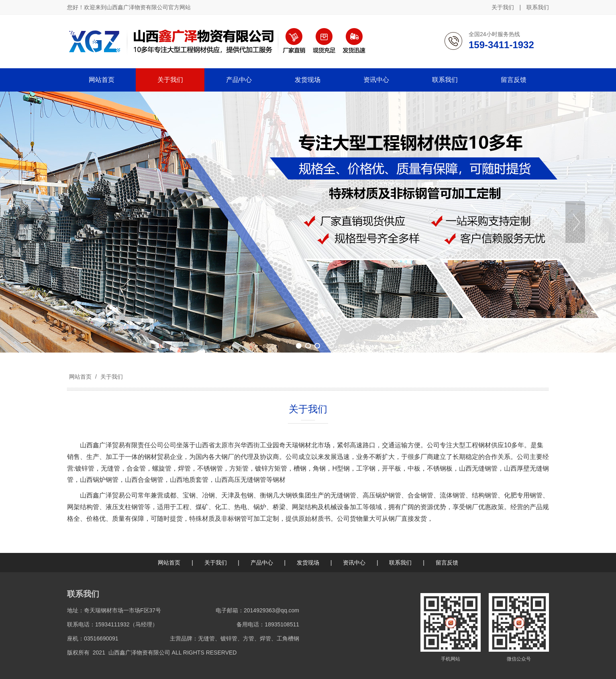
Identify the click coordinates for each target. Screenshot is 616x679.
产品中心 (262, 563)
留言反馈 (447, 563)
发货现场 (308, 563)
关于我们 (503, 7)
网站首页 (80, 377)
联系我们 (538, 7)
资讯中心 (354, 563)
